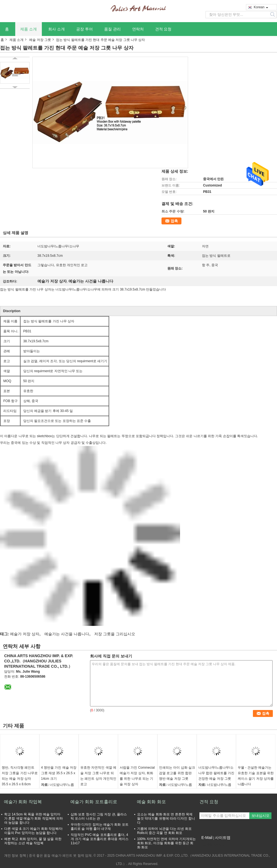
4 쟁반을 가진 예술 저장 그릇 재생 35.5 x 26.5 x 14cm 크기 (59, 773)
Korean (261, 7)
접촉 (174, 221)
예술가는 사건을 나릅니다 (67, 634)
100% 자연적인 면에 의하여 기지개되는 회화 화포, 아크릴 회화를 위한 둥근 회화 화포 (166, 843)
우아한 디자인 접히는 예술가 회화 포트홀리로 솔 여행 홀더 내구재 (100, 827)
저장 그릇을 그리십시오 (115, 634)
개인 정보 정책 (15, 856)
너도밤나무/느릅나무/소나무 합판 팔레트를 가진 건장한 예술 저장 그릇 (216, 773)
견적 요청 (163, 29)
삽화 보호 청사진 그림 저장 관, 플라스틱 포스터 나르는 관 (99, 816)
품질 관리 (112, 29)
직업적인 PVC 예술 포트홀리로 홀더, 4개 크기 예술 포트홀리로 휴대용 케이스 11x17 (100, 839)
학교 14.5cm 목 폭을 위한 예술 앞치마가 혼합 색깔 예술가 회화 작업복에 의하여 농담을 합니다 (34, 818)
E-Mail (207, 838)
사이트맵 (223, 838)
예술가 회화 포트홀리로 (94, 802)
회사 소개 (57, 29)
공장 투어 (84, 29)
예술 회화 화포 (151, 802)
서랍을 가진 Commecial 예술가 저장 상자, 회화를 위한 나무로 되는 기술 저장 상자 (137, 776)
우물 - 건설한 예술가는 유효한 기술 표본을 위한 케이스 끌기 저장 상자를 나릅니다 (256, 776)
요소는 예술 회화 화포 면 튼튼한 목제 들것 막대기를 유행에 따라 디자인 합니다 (166, 818)
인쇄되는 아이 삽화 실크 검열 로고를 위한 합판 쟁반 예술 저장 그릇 (177, 773)
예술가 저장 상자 (25, 634)
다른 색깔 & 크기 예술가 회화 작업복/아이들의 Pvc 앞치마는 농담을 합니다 (33, 831)
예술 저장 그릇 (40, 40)
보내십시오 (261, 816)
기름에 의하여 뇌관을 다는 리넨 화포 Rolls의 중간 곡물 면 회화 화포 (164, 831)
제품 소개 (29, 29)
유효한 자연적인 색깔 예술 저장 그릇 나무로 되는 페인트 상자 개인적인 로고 (98, 776)
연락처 (138, 29)
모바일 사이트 (211, 844)
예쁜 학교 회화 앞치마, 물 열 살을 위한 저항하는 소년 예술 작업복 (33, 841)
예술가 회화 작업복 (23, 802)
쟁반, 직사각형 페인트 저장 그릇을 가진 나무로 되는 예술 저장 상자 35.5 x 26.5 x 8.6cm (20, 776)
